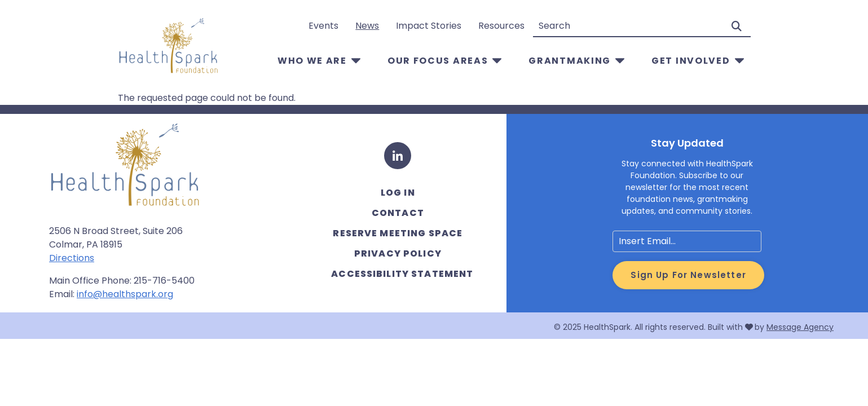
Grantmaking (570, 61)
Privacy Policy (398, 253)
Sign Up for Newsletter (688, 275)
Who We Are (312, 61)
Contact (398, 213)
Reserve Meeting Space (398, 233)
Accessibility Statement (402, 274)
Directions (72, 258)
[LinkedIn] (398, 156)
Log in (398, 193)
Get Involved (691, 61)
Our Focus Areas (438, 61)
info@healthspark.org (125, 294)
